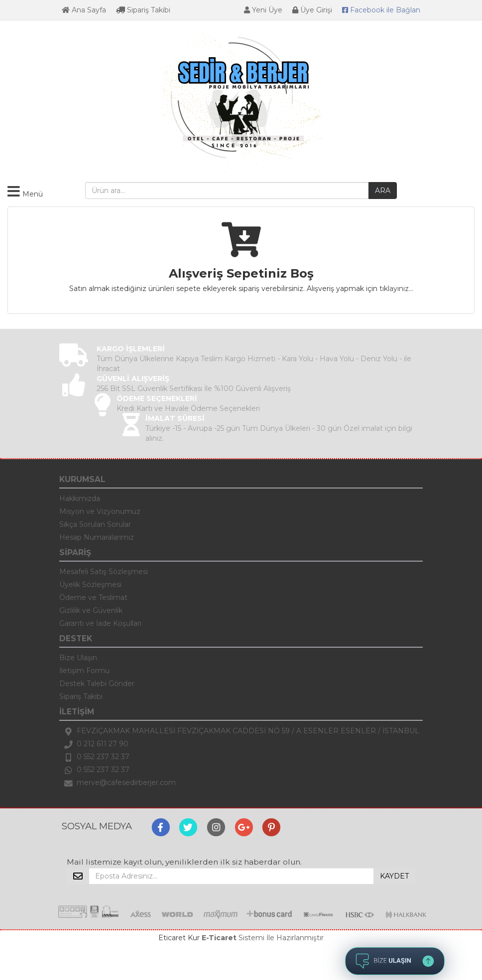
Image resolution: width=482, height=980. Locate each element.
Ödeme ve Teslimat (93, 597)
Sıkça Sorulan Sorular (95, 524)
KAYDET (394, 876)
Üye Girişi (312, 10)
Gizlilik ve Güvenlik (91, 610)
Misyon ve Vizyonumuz (100, 511)
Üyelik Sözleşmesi (90, 585)
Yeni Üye (263, 10)
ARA (383, 191)
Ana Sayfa (84, 10)
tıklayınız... (396, 289)
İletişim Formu (84, 671)
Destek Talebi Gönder (97, 684)
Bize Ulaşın (78, 658)
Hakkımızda (80, 498)
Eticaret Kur (179, 938)
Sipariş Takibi (143, 10)
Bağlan (381, 10)
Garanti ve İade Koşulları (100, 623)
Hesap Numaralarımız (97, 537)
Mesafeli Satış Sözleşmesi (104, 572)
